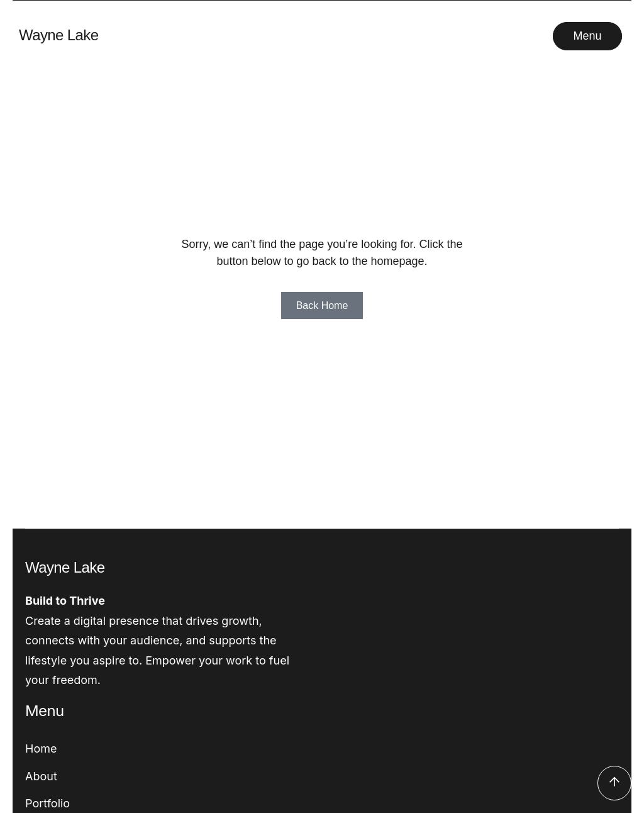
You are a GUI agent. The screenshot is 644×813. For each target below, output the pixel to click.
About (41, 776)
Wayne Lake (59, 35)
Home (41, 749)
